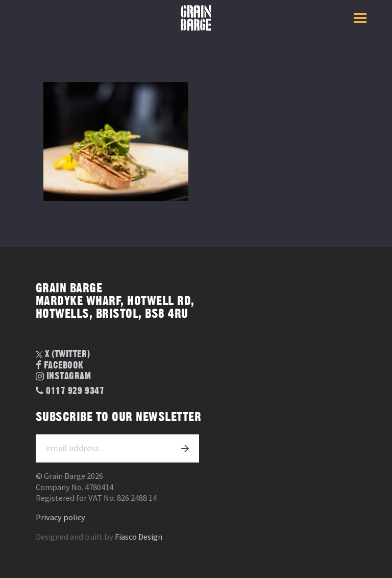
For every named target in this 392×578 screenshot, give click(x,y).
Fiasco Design (139, 537)
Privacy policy (60, 517)
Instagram (64, 377)
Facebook (60, 366)
